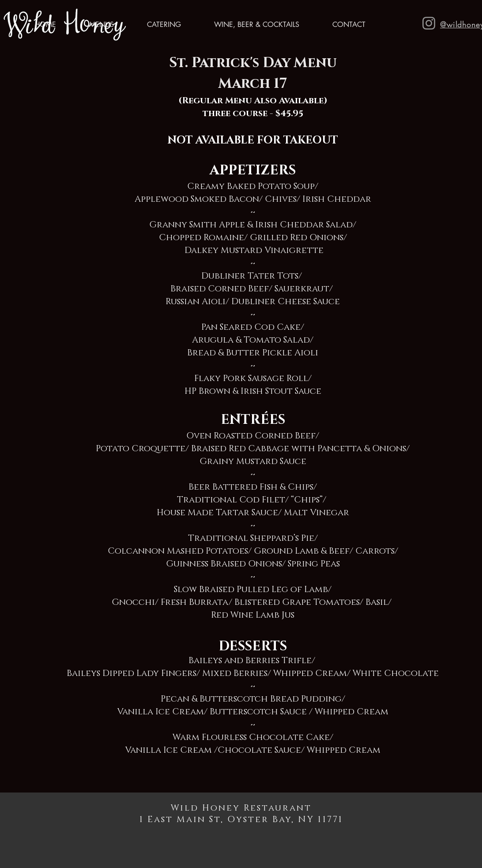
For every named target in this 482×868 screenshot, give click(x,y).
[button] (92, 25)
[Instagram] (429, 23)
